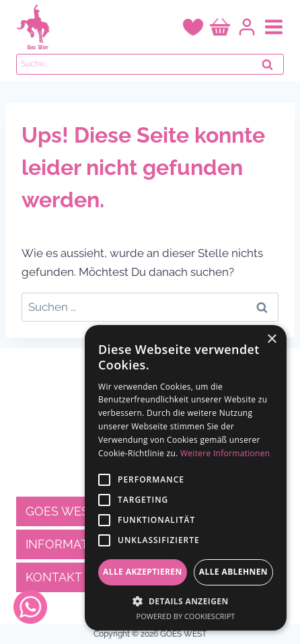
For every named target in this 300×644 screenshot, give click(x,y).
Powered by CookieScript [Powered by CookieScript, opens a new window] (186, 616)
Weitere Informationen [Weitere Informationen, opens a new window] (225, 453)
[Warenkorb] (220, 27)
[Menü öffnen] (274, 27)
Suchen (271, 68)
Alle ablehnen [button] (233, 572)
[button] (186, 601)
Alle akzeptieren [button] (143, 572)
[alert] (186, 478)
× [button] (271, 339)
